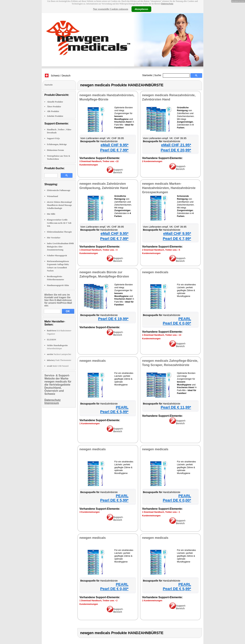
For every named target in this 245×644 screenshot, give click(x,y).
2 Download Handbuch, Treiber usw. (160, 250)
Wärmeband (52, 196)
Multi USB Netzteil (58, 366)
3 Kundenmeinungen (90, 512)
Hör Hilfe (51, 214)
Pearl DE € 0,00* (177, 323)
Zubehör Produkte (55, 116)
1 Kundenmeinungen (90, 424)
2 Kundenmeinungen (152, 161)
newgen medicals (155, 272)
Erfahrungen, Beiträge (57, 144)
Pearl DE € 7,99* (114, 150)
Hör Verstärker (54, 238)
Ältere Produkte (54, 107)
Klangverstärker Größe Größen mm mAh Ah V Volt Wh (59, 223)
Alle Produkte (53, 111)
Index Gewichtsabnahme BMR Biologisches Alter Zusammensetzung (60, 247)
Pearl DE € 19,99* (113, 319)
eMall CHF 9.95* (115, 145)
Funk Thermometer (59, 360)
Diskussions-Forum (55, 150)
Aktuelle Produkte (55, 102)
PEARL (185, 319)
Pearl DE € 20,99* (176, 150)
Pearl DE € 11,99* (176, 407)
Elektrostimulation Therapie (59, 232)
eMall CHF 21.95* (176, 145)
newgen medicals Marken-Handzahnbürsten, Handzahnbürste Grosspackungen (169, 188)
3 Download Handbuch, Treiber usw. (97, 161)
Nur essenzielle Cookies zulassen (111, 9)
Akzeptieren (141, 9)
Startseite (147, 75)
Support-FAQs (53, 138)
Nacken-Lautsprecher (59, 354)
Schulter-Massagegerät (57, 256)
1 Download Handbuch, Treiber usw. (97, 250)
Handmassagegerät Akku (58, 285)
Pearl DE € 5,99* (114, 412)
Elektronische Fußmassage (59, 190)
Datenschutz (167, 4)
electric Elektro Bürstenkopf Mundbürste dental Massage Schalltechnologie (59, 205)
